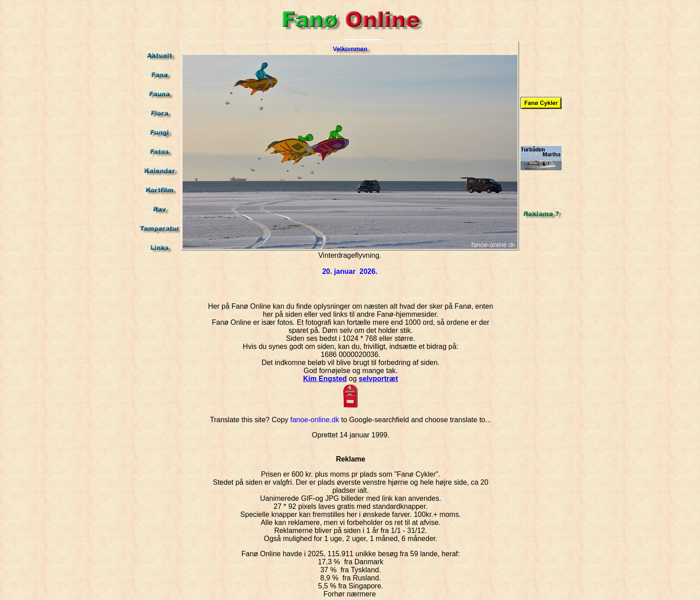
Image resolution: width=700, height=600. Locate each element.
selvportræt (379, 379)
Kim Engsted (325, 379)
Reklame (350, 459)
